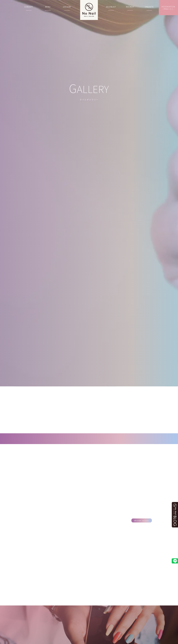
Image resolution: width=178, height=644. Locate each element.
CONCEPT (29, 7)
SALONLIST (111, 7)
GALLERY (67, 7)
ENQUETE (149, 7)
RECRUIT (130, 7)
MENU (48, 7)
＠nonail (142, 521)
